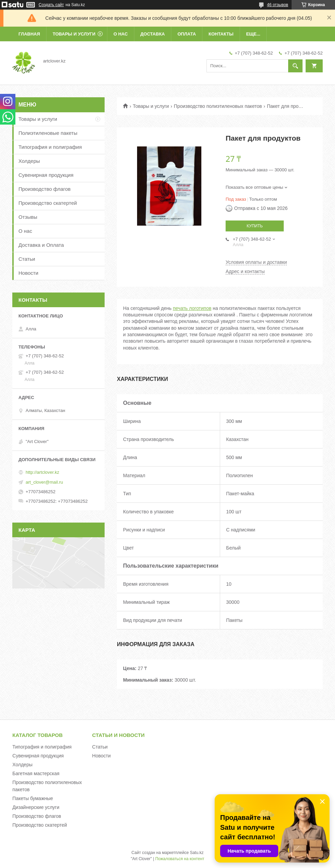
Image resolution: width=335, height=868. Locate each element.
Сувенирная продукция (46, 175)
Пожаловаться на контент (180, 859)
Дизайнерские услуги (36, 807)
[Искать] (295, 66)
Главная (29, 34)
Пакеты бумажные (33, 798)
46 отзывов (278, 5)
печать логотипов (192, 308)
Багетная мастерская (36, 773)
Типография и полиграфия (50, 147)
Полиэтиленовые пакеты (48, 133)
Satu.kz (197, 853)
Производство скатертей (48, 203)
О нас (121, 34)
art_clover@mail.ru (44, 482)
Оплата (187, 34)
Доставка (153, 34)
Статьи (27, 259)
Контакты (221, 34)
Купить (254, 226)
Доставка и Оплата (41, 245)
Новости (28, 273)
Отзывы (28, 217)
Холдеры (29, 161)
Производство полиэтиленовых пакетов (218, 106)
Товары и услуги (74, 34)
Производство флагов (45, 189)
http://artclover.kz (42, 472)
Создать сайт (51, 5)
